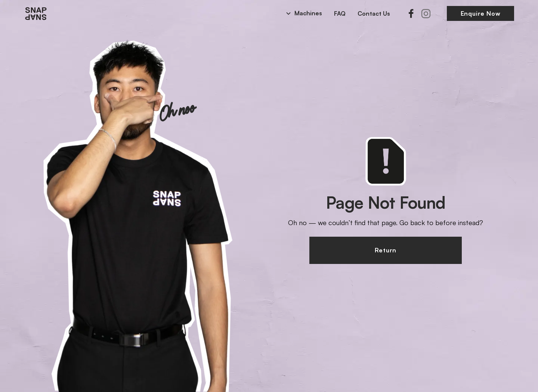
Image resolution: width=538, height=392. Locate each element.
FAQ (340, 13)
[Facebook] (411, 13)
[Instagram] (426, 13)
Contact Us (374, 13)
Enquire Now (481, 13)
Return (386, 250)
